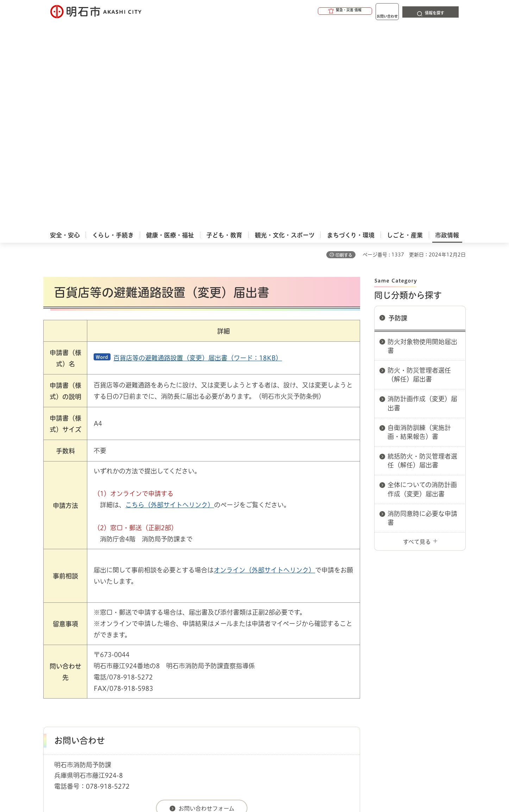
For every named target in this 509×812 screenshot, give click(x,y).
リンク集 (368, 670)
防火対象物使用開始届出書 (422, 141)
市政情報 (74, 645)
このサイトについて (101, 670)
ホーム (51, 645)
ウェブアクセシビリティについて (199, 670)
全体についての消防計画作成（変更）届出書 (422, 284)
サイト (418, 670)
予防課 (398, 113)
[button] (318, 11)
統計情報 (276, 777)
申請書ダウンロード (162, 645)
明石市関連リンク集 (112, 645)
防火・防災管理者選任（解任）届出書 (419, 169)
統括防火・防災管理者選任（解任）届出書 (422, 255)
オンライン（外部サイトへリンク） (264, 365)
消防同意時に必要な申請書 (422, 313)
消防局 (197, 645)
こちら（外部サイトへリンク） (170, 299)
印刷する (344, 50)
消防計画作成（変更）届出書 (422, 198)
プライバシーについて (299, 670)
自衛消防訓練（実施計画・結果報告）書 (419, 227)
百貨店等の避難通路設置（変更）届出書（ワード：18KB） (198, 153)
